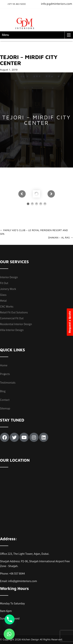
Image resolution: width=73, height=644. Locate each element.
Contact (5, 400)
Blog (3, 391)
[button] (9, 634)
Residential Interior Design (16, 324)
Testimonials (8, 383)
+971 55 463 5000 (16, 4)
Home (4, 365)
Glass (3, 295)
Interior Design (9, 277)
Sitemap (5, 408)
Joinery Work (8, 289)
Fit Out (4, 283)
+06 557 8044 (17, 574)
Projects (5, 374)
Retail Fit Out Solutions (14, 312)
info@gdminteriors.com (54, 4)
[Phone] (10, 619)
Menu (5, 35)
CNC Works (7, 307)
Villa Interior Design (12, 330)
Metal (3, 301)
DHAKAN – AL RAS (61, 237)
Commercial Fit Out (12, 318)
